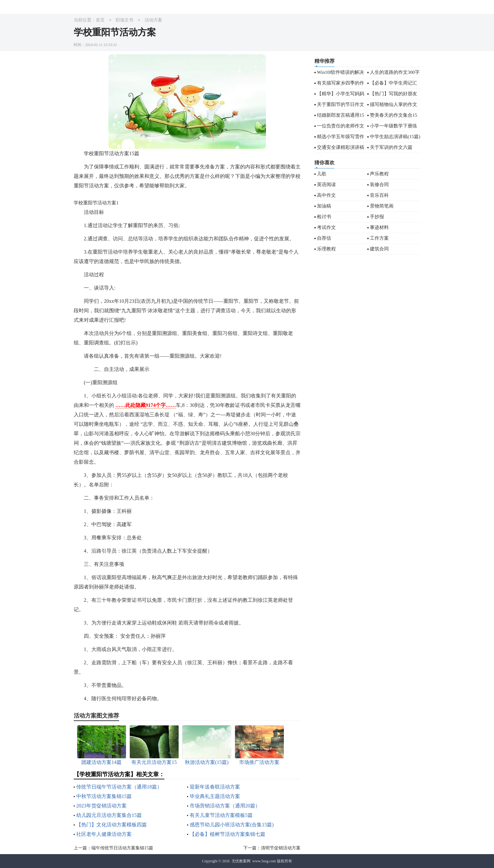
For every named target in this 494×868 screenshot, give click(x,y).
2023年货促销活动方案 (101, 806)
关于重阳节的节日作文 (341, 104)
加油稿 (324, 206)
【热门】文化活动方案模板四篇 (112, 825)
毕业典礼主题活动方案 (215, 796)
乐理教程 (326, 249)
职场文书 (124, 20)
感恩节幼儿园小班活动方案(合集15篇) (232, 825)
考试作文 (326, 227)
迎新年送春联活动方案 (215, 787)
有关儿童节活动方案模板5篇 (221, 815)
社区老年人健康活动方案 (104, 834)
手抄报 (377, 217)
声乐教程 (379, 174)
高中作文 (326, 195)
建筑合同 (379, 249)
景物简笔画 (382, 206)
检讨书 (324, 217)
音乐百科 (379, 195)
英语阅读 (326, 185)
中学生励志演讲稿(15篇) (395, 137)
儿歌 (322, 174)
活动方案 (153, 20)
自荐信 (324, 238)
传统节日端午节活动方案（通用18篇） (119, 787)
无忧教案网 (241, 861)
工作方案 (379, 238)
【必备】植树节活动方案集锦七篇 (227, 834)
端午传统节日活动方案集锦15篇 (122, 848)
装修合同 (379, 185)
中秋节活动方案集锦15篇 (104, 796)
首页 (100, 20)
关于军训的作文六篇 (391, 147)
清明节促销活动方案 (281, 848)
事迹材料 (379, 227)
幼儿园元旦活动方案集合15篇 (109, 815)
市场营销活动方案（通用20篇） (225, 806)
